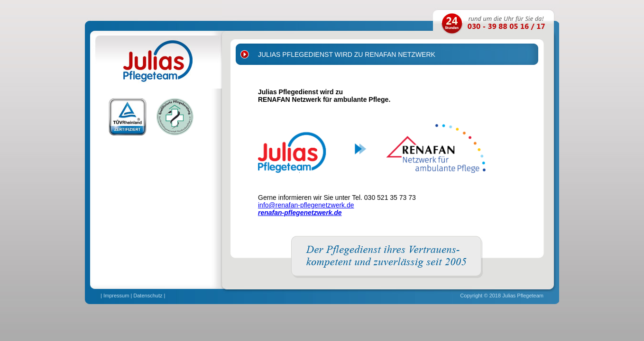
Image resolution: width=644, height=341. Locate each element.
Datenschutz (148, 296)
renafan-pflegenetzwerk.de (300, 213)
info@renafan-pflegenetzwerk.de (306, 205)
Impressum (116, 296)
